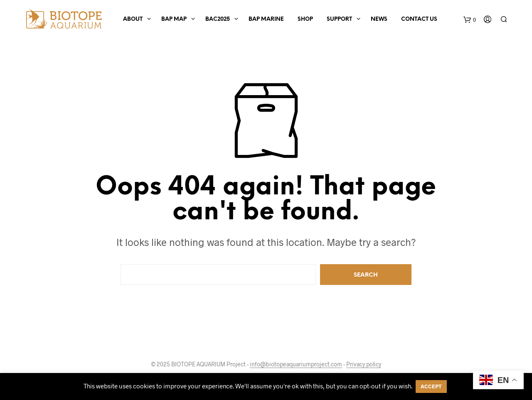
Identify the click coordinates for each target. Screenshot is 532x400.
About (133, 19)
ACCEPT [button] (431, 386)
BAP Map (174, 19)
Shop (305, 19)
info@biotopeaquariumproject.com (296, 364)
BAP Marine (266, 19)
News (379, 19)
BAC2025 (218, 19)
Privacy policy (364, 364)
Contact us (419, 19)
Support (339, 19)
